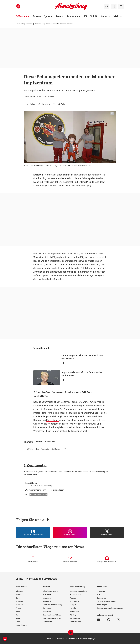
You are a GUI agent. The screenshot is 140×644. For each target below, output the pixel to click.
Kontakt (73, 608)
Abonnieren (74, 598)
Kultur (104, 16)
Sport (47, 16)
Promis (60, 16)
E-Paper (73, 605)
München (22, 16)
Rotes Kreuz (50, 442)
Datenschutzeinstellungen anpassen (110, 608)
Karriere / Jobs (75, 595)
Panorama (72, 16)
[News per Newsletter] (70, 560)
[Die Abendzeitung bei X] (107, 533)
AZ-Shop (73, 615)
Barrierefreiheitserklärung (107, 601)
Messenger (47, 598)
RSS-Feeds (47, 601)
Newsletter (47, 595)
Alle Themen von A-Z (50, 591)
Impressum (101, 591)
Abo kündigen (102, 605)
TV (85, 16)
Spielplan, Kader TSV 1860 (52, 618)
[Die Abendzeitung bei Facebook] (33, 533)
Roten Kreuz (52, 420)
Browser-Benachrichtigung (53, 605)
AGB (99, 595)
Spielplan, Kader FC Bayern (53, 615)
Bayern (37, 16)
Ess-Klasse (47, 608)
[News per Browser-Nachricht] (107, 560)
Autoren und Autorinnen (79, 591)
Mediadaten (74, 611)
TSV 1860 (19, 605)
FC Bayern (20, 601)
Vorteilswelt (47, 611)
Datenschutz (102, 598)
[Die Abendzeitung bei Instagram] (70, 533)
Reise (18, 622)
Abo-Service (74, 601)
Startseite (20, 24)
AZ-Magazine (75, 618)
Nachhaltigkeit (21, 625)
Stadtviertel (20, 595)
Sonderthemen (75, 622)
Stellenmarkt (48, 622)
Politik (94, 16)
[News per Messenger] (33, 560)
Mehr (117, 16)
